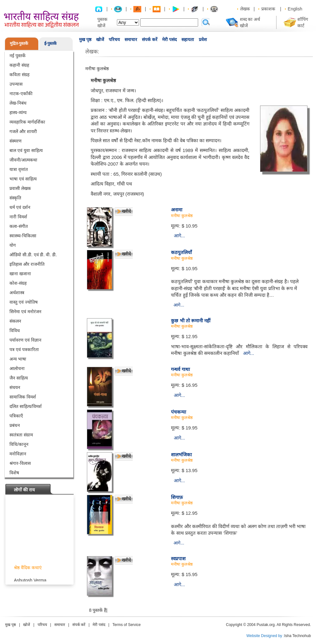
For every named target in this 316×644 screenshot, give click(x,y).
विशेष (14, 473)
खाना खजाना (20, 274)
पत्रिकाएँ (16, 416)
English (295, 9)
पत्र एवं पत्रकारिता (24, 349)
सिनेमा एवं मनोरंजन (25, 312)
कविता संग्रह (19, 75)
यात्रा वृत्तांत (19, 169)
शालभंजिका (181, 455)
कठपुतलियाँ (181, 252)
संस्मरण (15, 141)
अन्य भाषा (18, 359)
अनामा (177, 210)
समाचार (131, 39)
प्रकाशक (268, 9)
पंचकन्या (179, 412)
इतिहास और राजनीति (27, 264)
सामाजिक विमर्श (23, 397)
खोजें (100, 39)
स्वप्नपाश (178, 559)
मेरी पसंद (169, 39)
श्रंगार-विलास (20, 463)
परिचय (114, 39)
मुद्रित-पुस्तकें (19, 43)
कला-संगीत (19, 226)
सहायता (188, 39)
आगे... (179, 236)
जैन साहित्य (19, 378)
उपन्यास (16, 84)
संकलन (15, 321)
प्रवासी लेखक (20, 188)
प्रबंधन (15, 425)
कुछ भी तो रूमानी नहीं (191, 321)
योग (13, 245)
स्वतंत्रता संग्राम (21, 435)
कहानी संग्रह (19, 65)
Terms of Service (127, 625)
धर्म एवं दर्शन (20, 207)
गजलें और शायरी (23, 131)
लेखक (245, 9)
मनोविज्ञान (18, 454)
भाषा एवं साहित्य (23, 179)
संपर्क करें (150, 39)
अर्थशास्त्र (17, 293)
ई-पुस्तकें (50, 43)
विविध (15, 331)
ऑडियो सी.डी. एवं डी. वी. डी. (33, 255)
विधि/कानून (19, 444)
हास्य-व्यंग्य (18, 112)
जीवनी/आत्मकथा (23, 160)
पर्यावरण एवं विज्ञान (25, 340)
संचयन (15, 387)
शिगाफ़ (177, 497)
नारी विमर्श (18, 217)
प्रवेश (203, 39)
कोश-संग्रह (18, 283)
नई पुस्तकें (18, 56)
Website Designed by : (265, 636)
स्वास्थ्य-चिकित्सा (23, 236)
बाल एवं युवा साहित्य (26, 150)
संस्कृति (15, 198)
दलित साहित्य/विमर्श (26, 406)
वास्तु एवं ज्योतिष (24, 302)
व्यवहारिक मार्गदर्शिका (27, 122)
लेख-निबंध (18, 103)
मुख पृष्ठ (85, 39)
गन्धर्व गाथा (180, 369)
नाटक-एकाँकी (21, 94)
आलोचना (17, 368)
